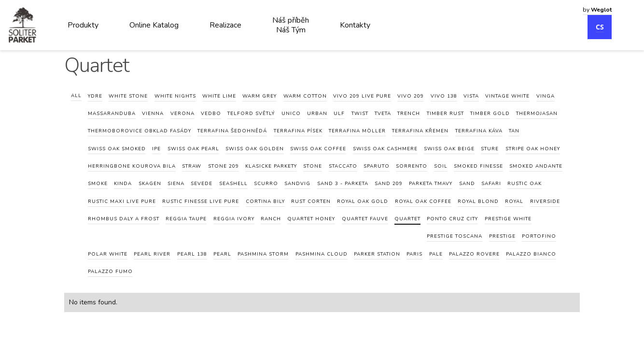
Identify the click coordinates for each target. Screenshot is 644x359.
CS (600, 27)
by (597, 10)
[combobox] (597, 22)
